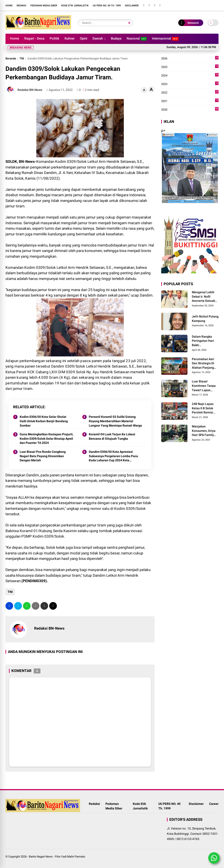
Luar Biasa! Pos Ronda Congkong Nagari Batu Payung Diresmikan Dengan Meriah (43, 456)
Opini (84, 38)
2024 (190, 76)
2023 (190, 84)
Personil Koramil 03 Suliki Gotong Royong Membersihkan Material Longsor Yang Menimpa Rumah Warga (115, 421)
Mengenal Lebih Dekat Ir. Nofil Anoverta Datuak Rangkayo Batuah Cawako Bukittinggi (204, 297)
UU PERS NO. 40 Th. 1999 (107, 6)
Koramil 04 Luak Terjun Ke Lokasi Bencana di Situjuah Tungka (112, 436)
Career (214, 804)
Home (9, 6)
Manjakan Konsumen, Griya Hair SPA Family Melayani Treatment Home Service (204, 431)
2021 (190, 101)
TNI (22, 58)
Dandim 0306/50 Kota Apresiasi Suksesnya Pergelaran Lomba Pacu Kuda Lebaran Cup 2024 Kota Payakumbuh (113, 456)
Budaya (116, 38)
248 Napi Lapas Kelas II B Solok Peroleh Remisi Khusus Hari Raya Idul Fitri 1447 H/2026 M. (204, 408)
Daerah (98, 38)
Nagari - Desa (34, 38)
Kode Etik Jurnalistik (75, 6)
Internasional (165, 39)
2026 (190, 59)
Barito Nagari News (41, 857)
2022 (190, 93)
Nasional (137, 39)
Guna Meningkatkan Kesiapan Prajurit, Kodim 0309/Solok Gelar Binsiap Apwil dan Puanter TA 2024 (46, 438)
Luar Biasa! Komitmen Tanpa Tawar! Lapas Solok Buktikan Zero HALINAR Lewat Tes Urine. (204, 386)
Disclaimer (132, 6)
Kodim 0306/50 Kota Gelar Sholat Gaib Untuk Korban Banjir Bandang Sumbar (44, 421)
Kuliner (70, 38)
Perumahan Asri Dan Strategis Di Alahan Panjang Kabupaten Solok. (204, 364)
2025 (190, 67)
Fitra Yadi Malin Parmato (70, 857)
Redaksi (21, 6)
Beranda (11, 58)
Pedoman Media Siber (44, 6)
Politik (54, 38)
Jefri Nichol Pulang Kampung (205, 319)
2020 (190, 110)
